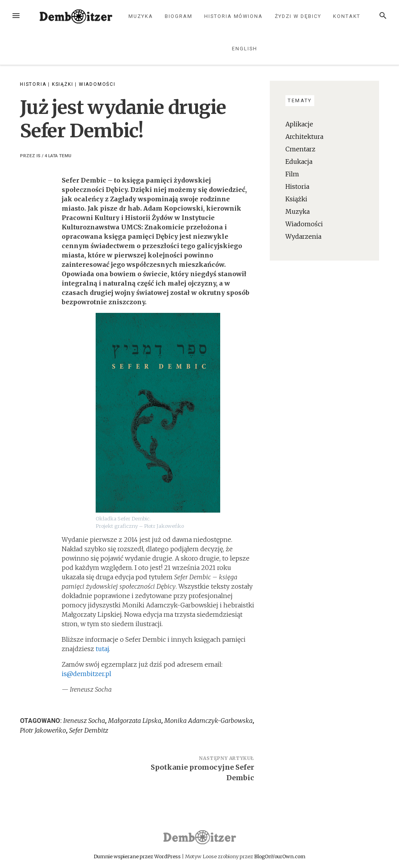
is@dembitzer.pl (86, 674)
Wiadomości (97, 84)
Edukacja (299, 162)
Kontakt (347, 16)
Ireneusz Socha (84, 721)
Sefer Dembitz (89, 730)
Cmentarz (300, 149)
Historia (33, 84)
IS (38, 156)
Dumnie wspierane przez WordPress (138, 856)
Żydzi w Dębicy (298, 16)
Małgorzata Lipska (135, 721)
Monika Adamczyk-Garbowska (208, 721)
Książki (63, 84)
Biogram (178, 16)
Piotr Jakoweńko (43, 730)
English (244, 49)
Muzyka (141, 16)
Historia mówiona (233, 16)
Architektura (304, 137)
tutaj (102, 649)
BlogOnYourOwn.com (280, 856)
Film (292, 174)
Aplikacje (299, 124)
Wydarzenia (303, 236)
